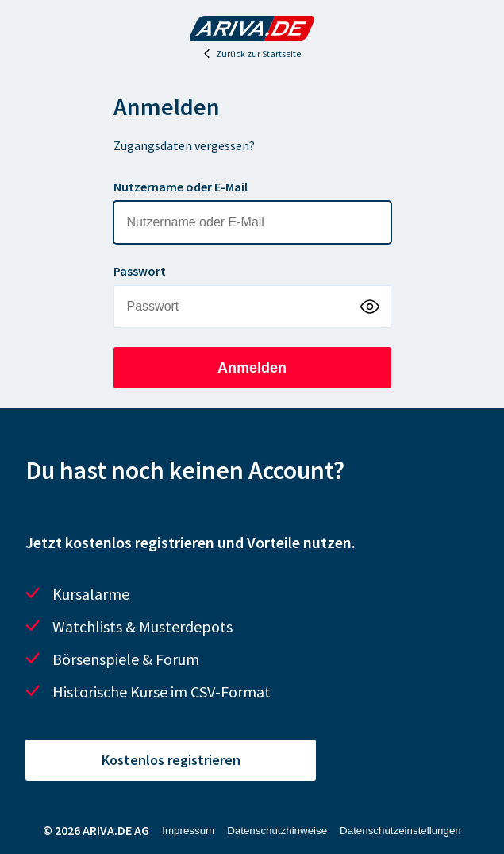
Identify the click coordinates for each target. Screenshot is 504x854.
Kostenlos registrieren (171, 760)
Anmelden (252, 368)
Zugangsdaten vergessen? (184, 145)
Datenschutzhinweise (277, 831)
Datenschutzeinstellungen (400, 831)
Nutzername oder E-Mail (181, 187)
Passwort (140, 271)
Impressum (188, 831)
